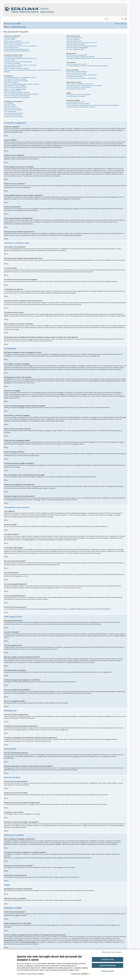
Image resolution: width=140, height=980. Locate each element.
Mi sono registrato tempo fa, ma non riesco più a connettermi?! (21, 46)
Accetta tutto (108, 960)
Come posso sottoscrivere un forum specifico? (79, 87)
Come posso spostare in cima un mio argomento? (17, 97)
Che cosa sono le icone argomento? (14, 117)
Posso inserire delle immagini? (12, 108)
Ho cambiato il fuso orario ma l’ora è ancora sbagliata (18, 62)
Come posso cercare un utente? (75, 76)
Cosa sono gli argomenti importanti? (14, 113)
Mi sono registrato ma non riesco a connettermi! (17, 43)
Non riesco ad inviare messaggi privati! (77, 55)
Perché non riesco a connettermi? (13, 44)
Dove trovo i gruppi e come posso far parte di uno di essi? (82, 43)
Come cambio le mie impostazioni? (13, 57)
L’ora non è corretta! (9, 60)
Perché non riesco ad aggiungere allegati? (15, 89)
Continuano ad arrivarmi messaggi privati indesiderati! (81, 57)
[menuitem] (19, 24)
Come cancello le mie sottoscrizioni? (76, 89)
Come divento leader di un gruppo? (76, 44)
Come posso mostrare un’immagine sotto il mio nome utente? (20, 65)
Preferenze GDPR (108, 971)
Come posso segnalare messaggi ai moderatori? (17, 92)
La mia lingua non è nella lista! (12, 63)
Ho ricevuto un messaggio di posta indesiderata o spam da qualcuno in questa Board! (89, 58)
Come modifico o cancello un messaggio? (15, 79)
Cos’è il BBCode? (9, 103)
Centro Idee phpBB (82, 925)
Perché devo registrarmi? (11, 38)
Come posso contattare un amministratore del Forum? (81, 107)
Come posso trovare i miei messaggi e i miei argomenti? (81, 78)
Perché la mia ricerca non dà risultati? (76, 73)
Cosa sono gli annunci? (10, 111)
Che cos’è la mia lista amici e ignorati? (76, 64)
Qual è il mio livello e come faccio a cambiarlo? (16, 68)
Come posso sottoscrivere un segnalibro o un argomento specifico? (84, 86)
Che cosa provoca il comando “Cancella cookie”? (17, 51)
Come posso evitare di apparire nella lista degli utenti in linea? (20, 58)
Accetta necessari (107, 965)
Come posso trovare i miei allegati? (76, 96)
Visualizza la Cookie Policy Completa (31, 974)
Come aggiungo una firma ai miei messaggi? (16, 81)
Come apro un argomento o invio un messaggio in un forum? (20, 77)
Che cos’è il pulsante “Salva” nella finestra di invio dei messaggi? (21, 94)
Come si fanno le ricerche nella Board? (77, 71)
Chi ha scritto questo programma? (75, 102)
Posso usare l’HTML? (10, 105)
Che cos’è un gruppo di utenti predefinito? (77, 48)
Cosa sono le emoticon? (10, 106)
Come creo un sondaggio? (11, 82)
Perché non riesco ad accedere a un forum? (16, 87)
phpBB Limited (50, 914)
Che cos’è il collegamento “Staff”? (75, 49)
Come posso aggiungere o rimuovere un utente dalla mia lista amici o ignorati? (87, 66)
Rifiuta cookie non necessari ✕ (112, 952)
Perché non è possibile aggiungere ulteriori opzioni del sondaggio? (22, 84)
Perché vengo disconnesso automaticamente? (16, 49)
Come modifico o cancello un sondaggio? (15, 86)
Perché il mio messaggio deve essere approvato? (17, 96)
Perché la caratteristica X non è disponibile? (78, 104)
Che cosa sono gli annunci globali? (13, 110)
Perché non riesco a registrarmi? (13, 41)
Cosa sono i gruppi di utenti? (74, 41)
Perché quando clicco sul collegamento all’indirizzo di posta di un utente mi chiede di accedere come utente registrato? (32, 71)
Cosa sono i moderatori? (73, 39)
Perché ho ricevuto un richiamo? (13, 91)
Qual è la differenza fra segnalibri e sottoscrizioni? (79, 84)
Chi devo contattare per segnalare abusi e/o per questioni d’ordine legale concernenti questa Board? (93, 105)
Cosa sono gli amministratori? (74, 38)
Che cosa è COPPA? (10, 39)
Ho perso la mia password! (11, 48)
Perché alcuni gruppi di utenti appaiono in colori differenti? (82, 46)
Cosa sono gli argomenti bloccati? (13, 115)
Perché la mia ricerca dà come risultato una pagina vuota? (82, 75)
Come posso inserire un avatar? (13, 67)
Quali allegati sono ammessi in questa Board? (78, 95)
